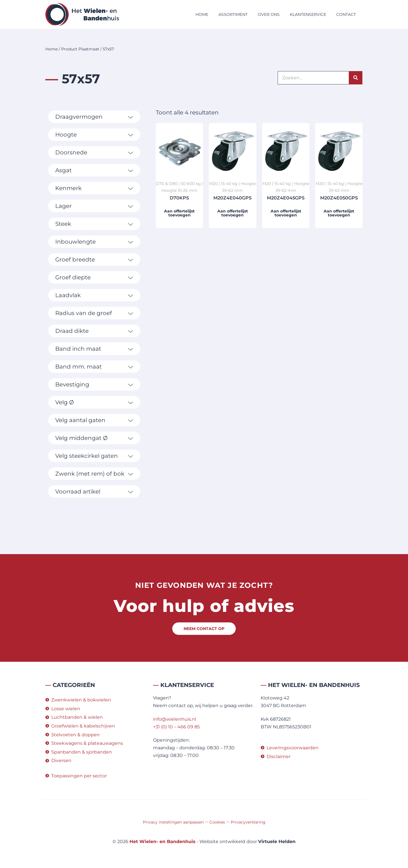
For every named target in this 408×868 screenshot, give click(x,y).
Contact (346, 14)
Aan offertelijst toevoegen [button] (179, 213)
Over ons (269, 14)
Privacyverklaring (248, 822)
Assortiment (233, 14)
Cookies (217, 822)
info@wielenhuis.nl (175, 719)
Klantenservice (308, 14)
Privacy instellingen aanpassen (173, 822)
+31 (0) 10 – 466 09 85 (176, 727)
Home (202, 14)
